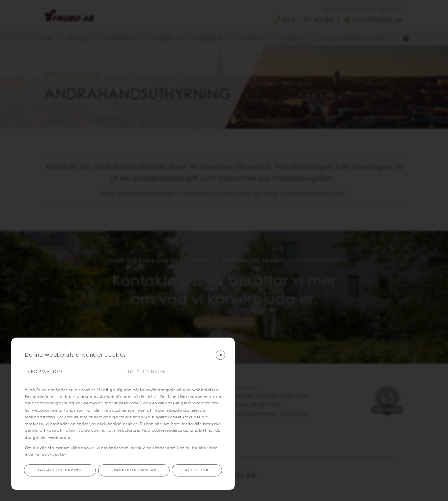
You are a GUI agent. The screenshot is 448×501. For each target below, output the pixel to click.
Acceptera (197, 470)
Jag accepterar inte (60, 470)
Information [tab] (44, 372)
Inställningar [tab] (147, 372)
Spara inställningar (134, 470)
